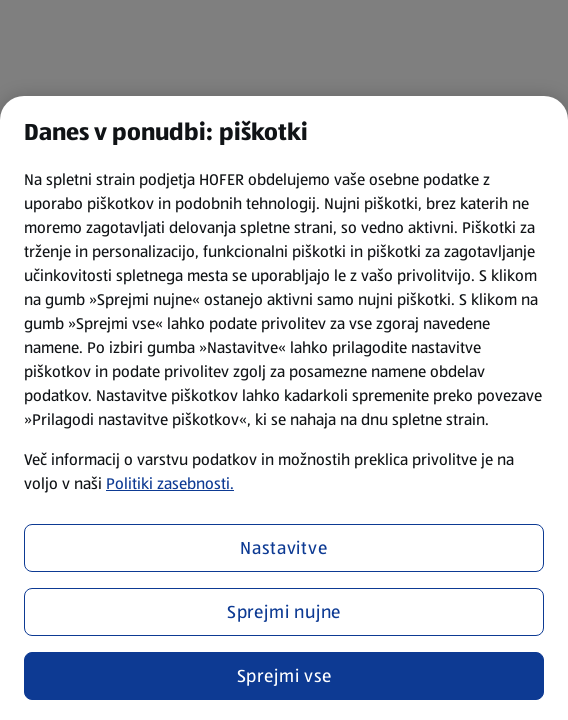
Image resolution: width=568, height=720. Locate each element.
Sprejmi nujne (284, 612)
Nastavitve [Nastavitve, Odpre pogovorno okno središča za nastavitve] (284, 548)
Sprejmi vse (284, 676)
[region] (284, 408)
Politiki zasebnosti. (170, 483)
